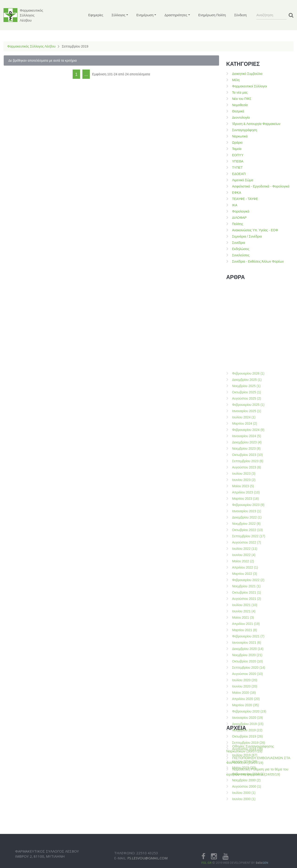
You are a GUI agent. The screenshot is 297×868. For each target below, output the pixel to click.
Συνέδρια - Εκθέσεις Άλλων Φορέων (258, 261)
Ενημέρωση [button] (145, 15)
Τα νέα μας (240, 92)
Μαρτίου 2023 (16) (245, 626)
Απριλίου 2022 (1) (245, 694)
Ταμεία (237, 149)
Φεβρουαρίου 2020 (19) (249, 838)
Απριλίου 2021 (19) (246, 751)
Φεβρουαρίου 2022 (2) (248, 707)
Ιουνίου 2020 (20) (245, 813)
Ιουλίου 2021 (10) (245, 732)
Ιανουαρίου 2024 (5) (247, 563)
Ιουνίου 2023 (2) (244, 607)
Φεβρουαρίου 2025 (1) (248, 532)
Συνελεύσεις (241, 255)
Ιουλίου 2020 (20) (245, 807)
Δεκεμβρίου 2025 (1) (247, 507)
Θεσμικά (238, 111)
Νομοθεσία (240, 105)
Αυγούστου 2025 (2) (247, 525)
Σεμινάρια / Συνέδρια (247, 236)
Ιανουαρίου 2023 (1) (247, 638)
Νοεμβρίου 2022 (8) (246, 651)
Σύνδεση (240, 15)
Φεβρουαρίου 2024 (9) (248, 557)
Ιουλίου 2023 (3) (244, 601)
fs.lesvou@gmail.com (147, 864)
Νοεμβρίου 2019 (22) (247, 857)
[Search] (271, 15)
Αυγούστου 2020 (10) (247, 801)
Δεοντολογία (241, 118)
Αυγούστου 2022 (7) (247, 669)
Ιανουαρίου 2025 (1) (247, 538)
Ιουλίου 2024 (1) (244, 544)
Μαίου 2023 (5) (243, 613)
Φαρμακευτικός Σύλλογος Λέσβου (31, 46)
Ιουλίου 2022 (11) (245, 676)
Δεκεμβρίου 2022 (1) (247, 644)
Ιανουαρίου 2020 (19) (247, 845)
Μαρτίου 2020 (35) (245, 832)
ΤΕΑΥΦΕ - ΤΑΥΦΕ (245, 199)
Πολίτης (238, 224)
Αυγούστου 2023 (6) (247, 594)
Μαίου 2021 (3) (243, 744)
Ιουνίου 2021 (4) (244, 738)
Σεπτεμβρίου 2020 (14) (249, 795)
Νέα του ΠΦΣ (242, 99)
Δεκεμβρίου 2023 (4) (247, 569)
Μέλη (236, 80)
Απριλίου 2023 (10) (246, 619)
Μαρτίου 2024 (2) (245, 550)
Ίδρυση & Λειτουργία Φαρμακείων (256, 124)
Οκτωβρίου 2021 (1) (247, 719)
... (86, 74)
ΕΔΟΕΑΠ (239, 174)
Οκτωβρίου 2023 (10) (247, 582)
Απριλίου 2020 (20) (246, 826)
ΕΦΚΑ (237, 193)
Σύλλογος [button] (118, 15)
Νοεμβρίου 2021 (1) (246, 713)
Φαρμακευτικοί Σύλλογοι (249, 86)
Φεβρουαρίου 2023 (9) (248, 632)
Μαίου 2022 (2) (243, 688)
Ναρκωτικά (240, 136)
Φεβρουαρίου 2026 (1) (248, 500)
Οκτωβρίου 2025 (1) (247, 519)
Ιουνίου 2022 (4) (244, 682)
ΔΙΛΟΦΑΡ (239, 218)
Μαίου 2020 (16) (244, 820)
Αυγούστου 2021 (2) (247, 726)
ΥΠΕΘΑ (238, 161)
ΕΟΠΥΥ (238, 155)
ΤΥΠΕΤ (237, 168)
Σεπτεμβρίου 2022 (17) (249, 663)
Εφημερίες (96, 15)
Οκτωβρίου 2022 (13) (247, 657)
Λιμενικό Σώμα (243, 180)
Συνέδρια (239, 243)
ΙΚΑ (235, 205)
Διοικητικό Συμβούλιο (247, 74)
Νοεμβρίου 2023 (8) (246, 575)
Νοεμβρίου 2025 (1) (246, 513)
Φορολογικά (241, 211)
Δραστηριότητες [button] (176, 15)
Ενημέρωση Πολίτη (212, 15)
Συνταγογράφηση (245, 130)
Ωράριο (237, 143)
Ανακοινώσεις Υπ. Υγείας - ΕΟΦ (255, 230)
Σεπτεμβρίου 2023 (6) (248, 588)
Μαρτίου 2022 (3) (245, 701)
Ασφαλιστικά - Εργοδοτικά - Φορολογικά (261, 186)
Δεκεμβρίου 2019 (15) (248, 851)
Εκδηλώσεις (241, 249)
